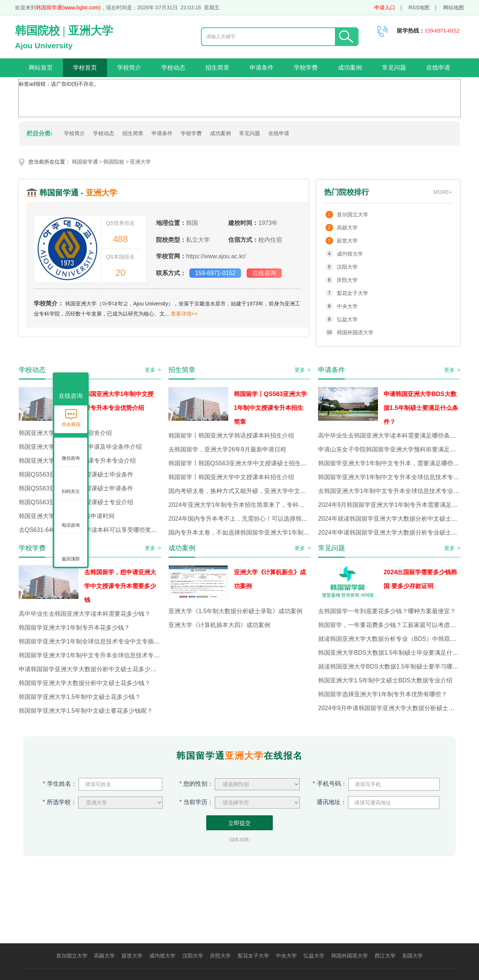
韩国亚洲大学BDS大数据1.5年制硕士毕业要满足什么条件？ (397, 653)
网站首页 (41, 68)
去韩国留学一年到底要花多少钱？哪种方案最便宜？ (387, 611)
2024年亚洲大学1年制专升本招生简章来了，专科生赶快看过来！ (255, 505)
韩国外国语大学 (355, 332)
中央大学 (347, 306)
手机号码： (330, 784)
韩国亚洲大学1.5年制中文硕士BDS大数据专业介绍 (385, 680)
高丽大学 (347, 228)
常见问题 (394, 68)
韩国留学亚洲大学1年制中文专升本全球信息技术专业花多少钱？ (104, 655)
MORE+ (443, 192)
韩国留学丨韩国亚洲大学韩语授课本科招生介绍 (231, 436)
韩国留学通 (85, 162)
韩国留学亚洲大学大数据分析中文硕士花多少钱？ (85, 683)
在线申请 (438, 68)
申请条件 (262, 68)
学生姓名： (60, 784)
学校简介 (129, 68)
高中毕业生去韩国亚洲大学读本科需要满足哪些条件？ (390, 436)
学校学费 (306, 68)
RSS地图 (419, 7)
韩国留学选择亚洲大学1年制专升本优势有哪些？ (383, 694)
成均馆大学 (350, 254)
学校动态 (173, 68)
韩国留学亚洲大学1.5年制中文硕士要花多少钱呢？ (86, 711)
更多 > (153, 370)
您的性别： (196, 784)
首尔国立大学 (353, 214)
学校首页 (85, 68)
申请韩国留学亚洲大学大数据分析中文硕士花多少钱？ (91, 669)
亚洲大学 (140, 162)
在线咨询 (264, 273)
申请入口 (385, 7)
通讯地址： (330, 802)
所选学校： (60, 802)
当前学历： (196, 802)
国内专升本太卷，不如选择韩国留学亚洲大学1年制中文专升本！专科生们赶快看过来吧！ (287, 532)
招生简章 (217, 68)
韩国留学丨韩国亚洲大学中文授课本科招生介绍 (231, 477)
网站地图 (454, 7)
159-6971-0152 (215, 273)
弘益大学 (347, 319)
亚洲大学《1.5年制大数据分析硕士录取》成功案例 (235, 611)
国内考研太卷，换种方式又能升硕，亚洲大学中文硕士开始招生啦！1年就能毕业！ (278, 491)
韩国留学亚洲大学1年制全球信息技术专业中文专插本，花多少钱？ (107, 641)
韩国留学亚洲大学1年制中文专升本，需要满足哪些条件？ (395, 463)
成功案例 (350, 68)
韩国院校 (114, 162)
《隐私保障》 (239, 840)
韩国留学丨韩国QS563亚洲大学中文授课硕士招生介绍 (241, 463)
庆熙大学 (347, 280)
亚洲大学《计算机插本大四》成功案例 (219, 625)
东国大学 (412, 956)
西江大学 (385, 956)
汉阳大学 (347, 267)
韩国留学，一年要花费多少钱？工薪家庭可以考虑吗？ (390, 625)
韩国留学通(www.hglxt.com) (68, 7)
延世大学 (347, 241)
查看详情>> (184, 314)
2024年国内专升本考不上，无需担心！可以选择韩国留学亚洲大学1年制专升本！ (276, 519)
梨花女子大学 (353, 293)
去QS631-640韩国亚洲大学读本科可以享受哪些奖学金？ (94, 530)
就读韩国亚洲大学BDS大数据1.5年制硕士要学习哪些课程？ (397, 666)
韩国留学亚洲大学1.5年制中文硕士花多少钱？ (80, 697)
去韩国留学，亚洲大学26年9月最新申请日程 (227, 449)
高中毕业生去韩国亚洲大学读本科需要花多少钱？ (85, 614)
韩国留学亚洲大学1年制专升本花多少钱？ (74, 628)
